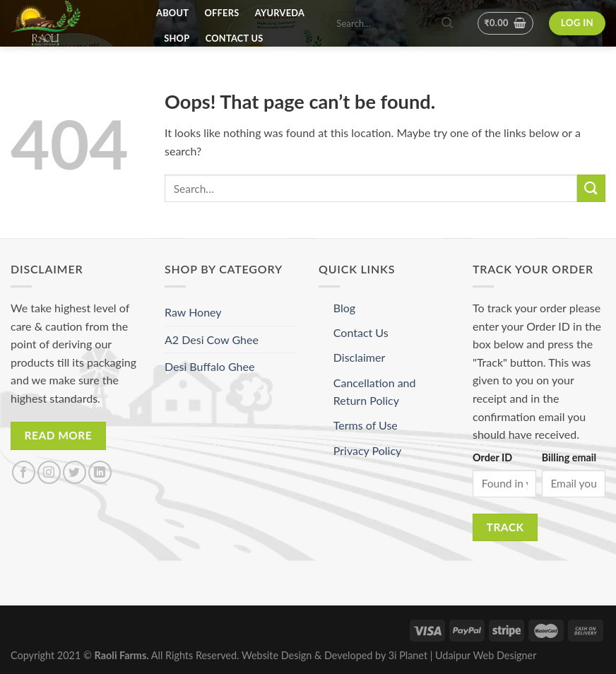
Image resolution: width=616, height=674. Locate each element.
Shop (177, 38)
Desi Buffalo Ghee (209, 366)
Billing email (569, 457)
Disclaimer (359, 357)
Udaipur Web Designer (486, 655)
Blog (344, 308)
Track (505, 527)
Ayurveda (280, 13)
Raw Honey (193, 312)
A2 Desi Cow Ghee (212, 339)
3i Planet (409, 655)
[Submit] (591, 188)
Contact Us (235, 38)
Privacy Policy (368, 450)
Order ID (492, 457)
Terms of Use (366, 425)
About (172, 13)
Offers (222, 13)
